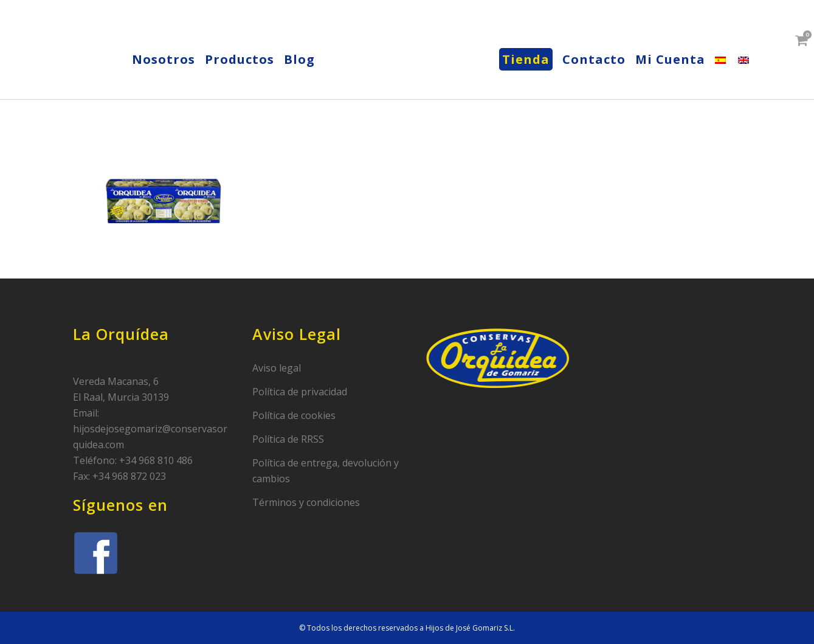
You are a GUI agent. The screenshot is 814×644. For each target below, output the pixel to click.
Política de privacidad (300, 392)
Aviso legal (277, 368)
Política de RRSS (288, 439)
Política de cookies (294, 415)
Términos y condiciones (306, 502)
